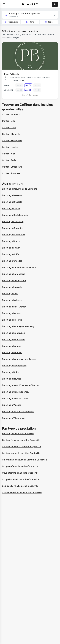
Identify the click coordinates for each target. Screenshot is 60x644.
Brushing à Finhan (11, 248)
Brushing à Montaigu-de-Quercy (18, 326)
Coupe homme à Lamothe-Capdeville (21, 479)
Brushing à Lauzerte (12, 287)
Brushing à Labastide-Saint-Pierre (19, 267)
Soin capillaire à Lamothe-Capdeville (20, 486)
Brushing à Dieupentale (14, 235)
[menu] (4, 4)
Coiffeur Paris (9, 160)
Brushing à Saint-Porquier (15, 398)
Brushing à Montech (12, 346)
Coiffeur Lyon (9, 127)
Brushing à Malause (12, 300)
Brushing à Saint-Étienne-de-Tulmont (21, 385)
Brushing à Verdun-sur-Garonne (18, 411)
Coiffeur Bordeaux (11, 114)
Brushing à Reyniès (12, 379)
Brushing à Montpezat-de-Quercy (19, 359)
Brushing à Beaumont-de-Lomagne (20, 189)
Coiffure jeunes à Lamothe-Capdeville (21, 453)
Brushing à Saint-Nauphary (16, 392)
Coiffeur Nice (9, 154)
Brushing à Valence (12, 405)
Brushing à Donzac (12, 241)
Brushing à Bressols (12, 202)
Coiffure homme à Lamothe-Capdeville (21, 447)
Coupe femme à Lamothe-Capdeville (20, 473)
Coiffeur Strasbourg (12, 167)
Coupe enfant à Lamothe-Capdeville (20, 466)
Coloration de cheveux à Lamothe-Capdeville (25, 460)
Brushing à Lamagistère (14, 280)
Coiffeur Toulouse (11, 173)
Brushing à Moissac (12, 313)
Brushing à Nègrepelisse (14, 366)
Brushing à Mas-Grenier (14, 307)
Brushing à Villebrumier (14, 418)
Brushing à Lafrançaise (14, 274)
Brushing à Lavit (10, 294)
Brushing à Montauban (13, 333)
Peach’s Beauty (12, 74)
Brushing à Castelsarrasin (15, 215)
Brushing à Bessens (12, 195)
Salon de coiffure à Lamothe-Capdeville (22, 492)
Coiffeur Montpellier (12, 141)
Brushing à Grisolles (12, 261)
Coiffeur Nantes (10, 147)
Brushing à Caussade (13, 222)
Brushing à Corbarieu (13, 228)
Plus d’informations (30, 95)
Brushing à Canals (11, 208)
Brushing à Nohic (11, 372)
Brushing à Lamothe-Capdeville (18, 433)
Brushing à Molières (12, 320)
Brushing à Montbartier (14, 339)
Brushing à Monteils (12, 353)
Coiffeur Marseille (11, 134)
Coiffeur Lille (8, 121)
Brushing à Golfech (12, 254)
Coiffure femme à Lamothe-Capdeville (21, 440)
